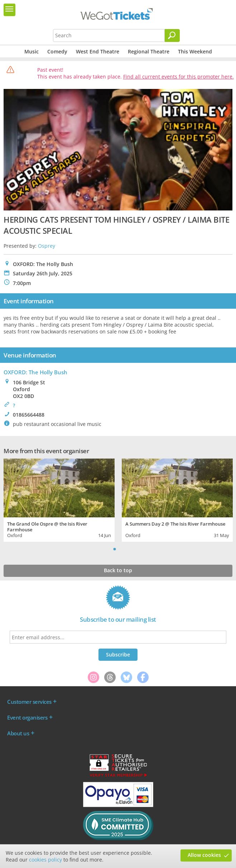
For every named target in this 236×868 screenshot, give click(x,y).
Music (32, 51)
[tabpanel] (59, 499)
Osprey (47, 246)
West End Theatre (98, 51)
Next (131, 549)
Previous (106, 549)
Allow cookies (204, 855)
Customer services (29, 702)
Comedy (57, 51)
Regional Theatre (149, 51)
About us (18, 733)
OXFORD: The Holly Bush (35, 372)
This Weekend (195, 51)
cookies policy (45, 860)
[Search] (172, 35)
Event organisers (27, 717)
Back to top (118, 570)
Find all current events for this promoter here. (179, 77)
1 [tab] (115, 549)
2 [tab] (122, 549)
